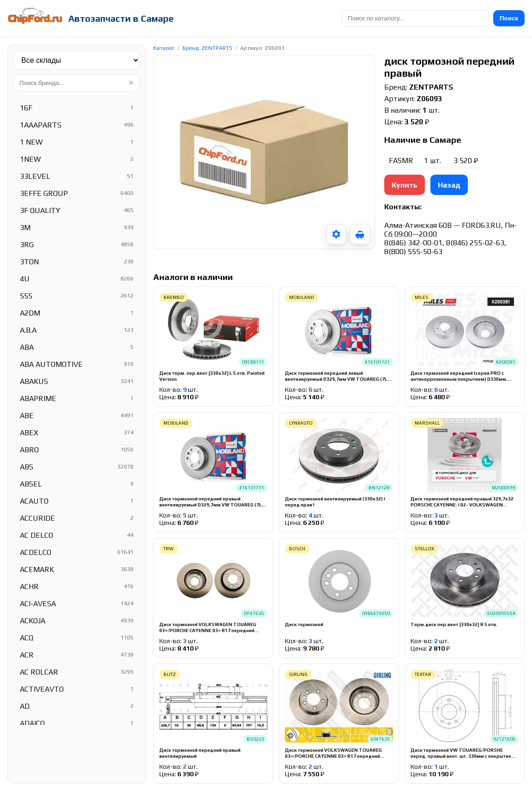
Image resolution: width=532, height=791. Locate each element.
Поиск (509, 18)
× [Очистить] (131, 83)
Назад (449, 185)
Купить (405, 185)
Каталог (164, 48)
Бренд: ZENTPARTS (207, 48)
